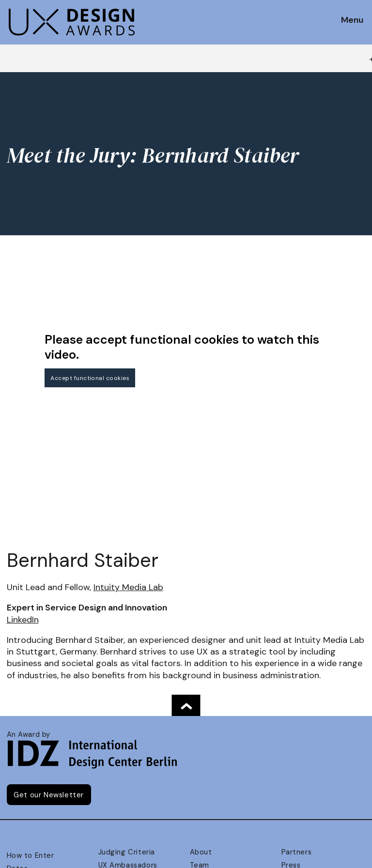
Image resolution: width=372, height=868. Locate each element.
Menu (352, 20)
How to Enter (31, 855)
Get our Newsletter (49, 795)
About (201, 852)
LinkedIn (23, 620)
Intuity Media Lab (128, 587)
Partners (297, 852)
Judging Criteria (127, 852)
